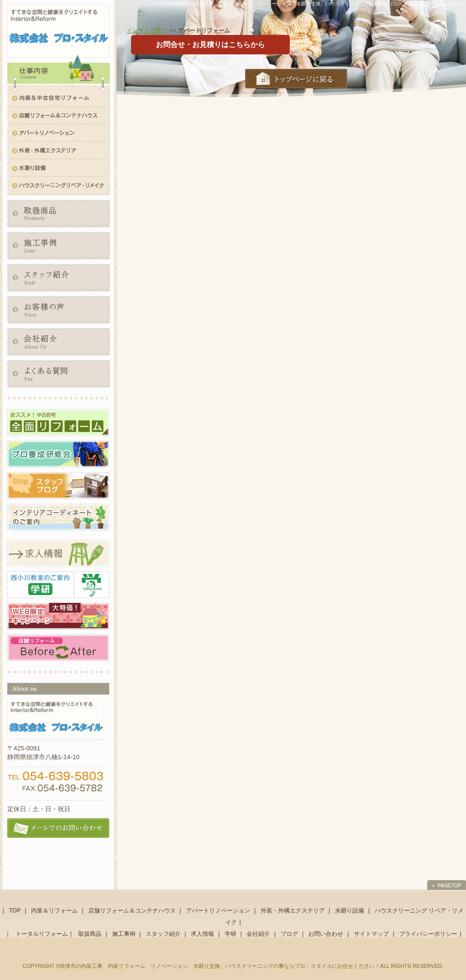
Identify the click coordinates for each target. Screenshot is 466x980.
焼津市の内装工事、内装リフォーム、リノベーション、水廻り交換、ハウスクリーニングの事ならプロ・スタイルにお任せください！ (220, 966)
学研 (231, 934)
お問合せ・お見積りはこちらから (210, 44)
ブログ (289, 934)
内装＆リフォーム (54, 911)
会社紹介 (258, 934)
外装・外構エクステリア (293, 911)
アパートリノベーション (218, 911)
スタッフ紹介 (163, 934)
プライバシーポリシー (428, 934)
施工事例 (124, 934)
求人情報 (202, 934)
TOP (15, 911)
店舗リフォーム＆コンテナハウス (132, 911)
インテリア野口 (147, 31)
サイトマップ (371, 934)
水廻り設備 (349, 911)
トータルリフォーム (42, 934)
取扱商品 (90, 934)
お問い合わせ (326, 934)
